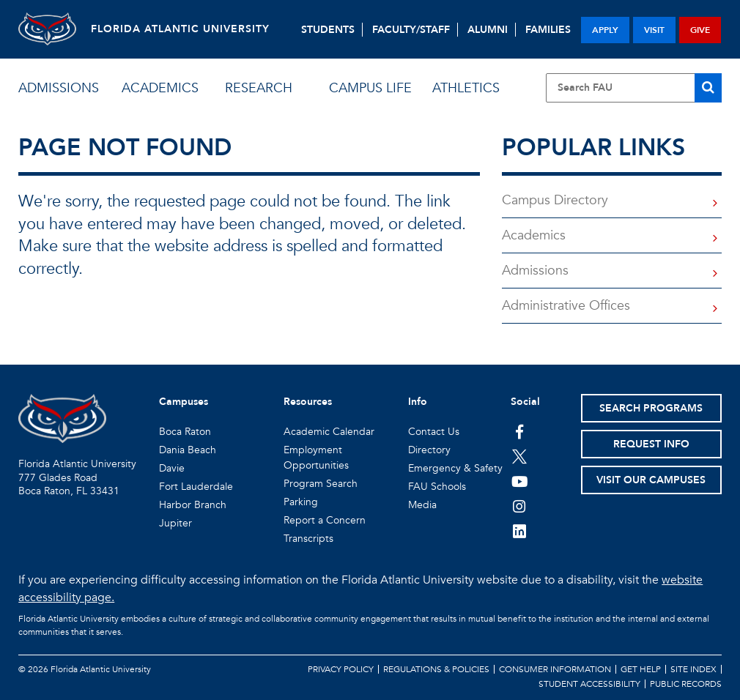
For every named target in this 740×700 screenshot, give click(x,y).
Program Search (321, 484)
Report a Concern (325, 520)
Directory (429, 450)
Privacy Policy (341, 669)
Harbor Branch (193, 505)
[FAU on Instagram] (520, 506)
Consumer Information (555, 669)
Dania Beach (188, 450)
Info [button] (418, 402)
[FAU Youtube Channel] (520, 481)
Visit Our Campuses (651, 480)
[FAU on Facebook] (520, 431)
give (700, 30)
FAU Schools (437, 487)
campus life (370, 88)
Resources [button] (308, 402)
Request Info (651, 444)
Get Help (641, 669)
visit (654, 30)
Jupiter (175, 523)
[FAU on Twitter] (520, 456)
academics (160, 88)
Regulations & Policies (436, 669)
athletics (466, 88)
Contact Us (434, 432)
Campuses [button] (184, 402)
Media (422, 505)
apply (605, 30)
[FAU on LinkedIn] (520, 531)
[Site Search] (634, 88)
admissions (59, 88)
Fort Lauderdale (196, 487)
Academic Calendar (329, 432)
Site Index (693, 669)
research (259, 88)
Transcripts (308, 539)
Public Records (686, 684)
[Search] (708, 88)
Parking (301, 502)
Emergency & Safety (455, 468)
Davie (172, 468)
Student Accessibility (589, 684)
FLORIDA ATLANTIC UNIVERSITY (181, 29)
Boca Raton (185, 432)
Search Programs (651, 408)
